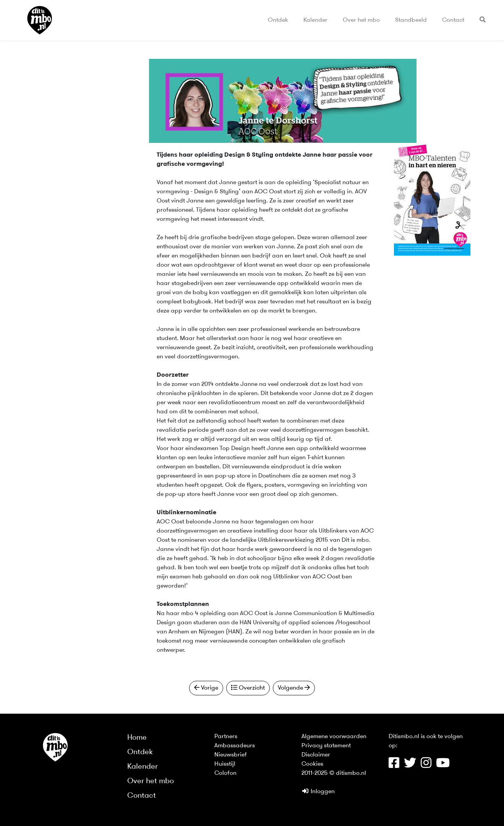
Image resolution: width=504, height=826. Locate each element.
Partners (226, 737)
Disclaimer (316, 755)
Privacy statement (326, 746)
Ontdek (278, 20)
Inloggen (318, 792)
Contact (453, 20)
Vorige (206, 688)
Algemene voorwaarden (334, 737)
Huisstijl (225, 764)
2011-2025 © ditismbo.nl (334, 773)
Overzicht (248, 688)
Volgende (294, 688)
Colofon (225, 773)
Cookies (312, 764)
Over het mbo (361, 20)
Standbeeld (411, 20)
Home (137, 738)
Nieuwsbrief (231, 755)
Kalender (315, 20)
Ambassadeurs (235, 746)
